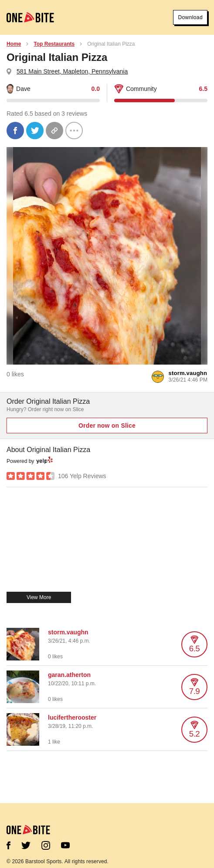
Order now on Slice (107, 426)
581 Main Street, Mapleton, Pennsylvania (72, 71)
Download (190, 17)
